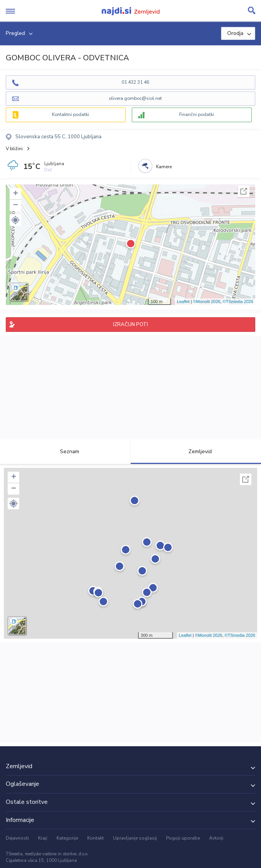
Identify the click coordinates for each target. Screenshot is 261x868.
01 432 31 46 (135, 82)
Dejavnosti (17, 838)
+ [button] (16, 194)
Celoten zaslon (244, 191)
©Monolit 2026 (207, 301)
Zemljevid (196, 451)
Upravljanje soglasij (135, 838)
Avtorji (216, 838)
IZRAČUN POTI (130, 325)
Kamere (164, 167)
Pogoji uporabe (183, 838)
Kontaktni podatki (71, 114)
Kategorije (67, 838)
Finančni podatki (197, 114)
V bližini (14, 149)
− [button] (16, 205)
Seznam (65, 451)
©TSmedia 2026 (238, 301)
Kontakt (96, 838)
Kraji (43, 838)
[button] (15, 220)
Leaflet (183, 301)
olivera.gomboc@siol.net (135, 98)
